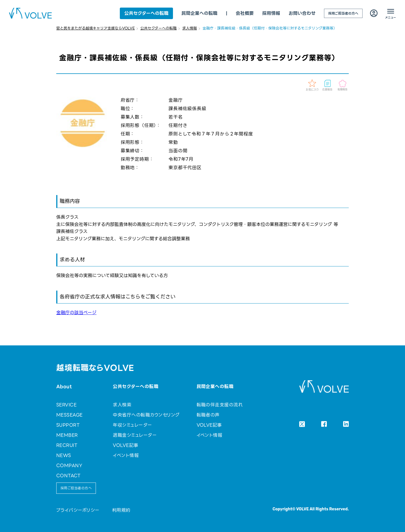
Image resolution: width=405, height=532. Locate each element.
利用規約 (121, 510)
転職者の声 (208, 415)
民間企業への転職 (199, 13)
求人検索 (122, 405)
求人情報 (190, 28)
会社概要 (245, 13)
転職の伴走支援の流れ (220, 405)
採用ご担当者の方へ (343, 13)
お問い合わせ (302, 13)
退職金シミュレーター (135, 435)
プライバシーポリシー (78, 510)
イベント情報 (126, 455)
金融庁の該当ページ (76, 313)
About (64, 387)
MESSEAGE (69, 415)
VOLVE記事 (125, 445)
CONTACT (68, 476)
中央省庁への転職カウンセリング (146, 415)
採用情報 (271, 13)
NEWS (64, 455)
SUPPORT (68, 425)
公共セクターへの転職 (146, 13)
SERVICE (66, 405)
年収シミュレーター (132, 425)
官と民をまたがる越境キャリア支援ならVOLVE (95, 28)
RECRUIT (67, 445)
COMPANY (69, 466)
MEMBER (67, 435)
